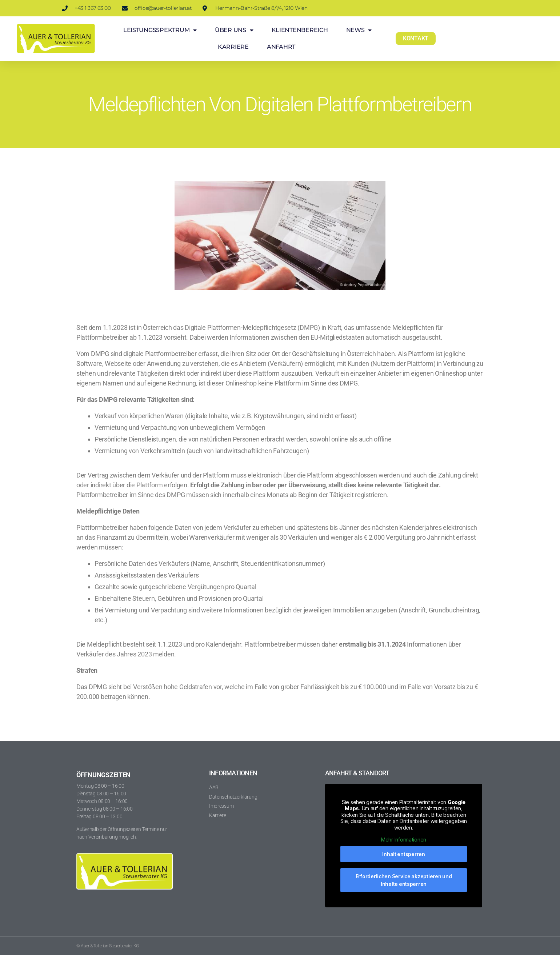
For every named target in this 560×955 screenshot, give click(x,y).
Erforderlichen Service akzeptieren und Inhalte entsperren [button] (404, 880)
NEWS (359, 30)
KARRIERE (233, 47)
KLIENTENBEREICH (300, 30)
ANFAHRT (281, 47)
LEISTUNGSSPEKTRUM (160, 30)
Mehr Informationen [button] (404, 840)
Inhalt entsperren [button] (403, 854)
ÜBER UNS (234, 30)
